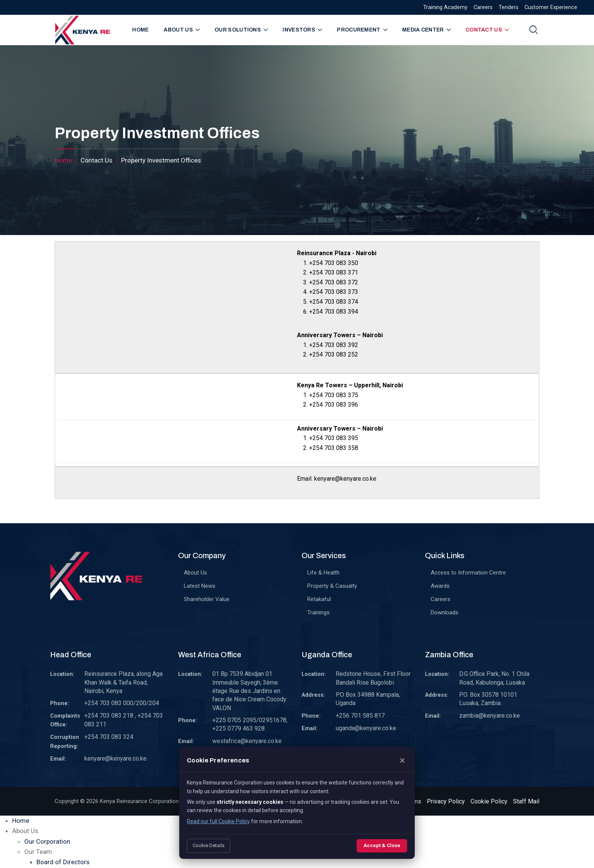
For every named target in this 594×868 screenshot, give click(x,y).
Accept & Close (382, 845)
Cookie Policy (489, 801)
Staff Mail (526, 801)
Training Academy (445, 7)
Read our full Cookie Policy (218, 821)
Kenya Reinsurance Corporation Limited (149, 801)
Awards (440, 586)
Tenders (509, 7)
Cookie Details (209, 845)
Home (140, 30)
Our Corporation (47, 841)
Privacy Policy (446, 801)
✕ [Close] (402, 761)
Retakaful (319, 599)
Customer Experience (551, 7)
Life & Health (323, 573)
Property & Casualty (332, 586)
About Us (195, 573)
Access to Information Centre (468, 573)
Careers (483, 7)
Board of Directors (63, 862)
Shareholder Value (207, 599)
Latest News (200, 586)
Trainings (318, 612)
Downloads (445, 612)
